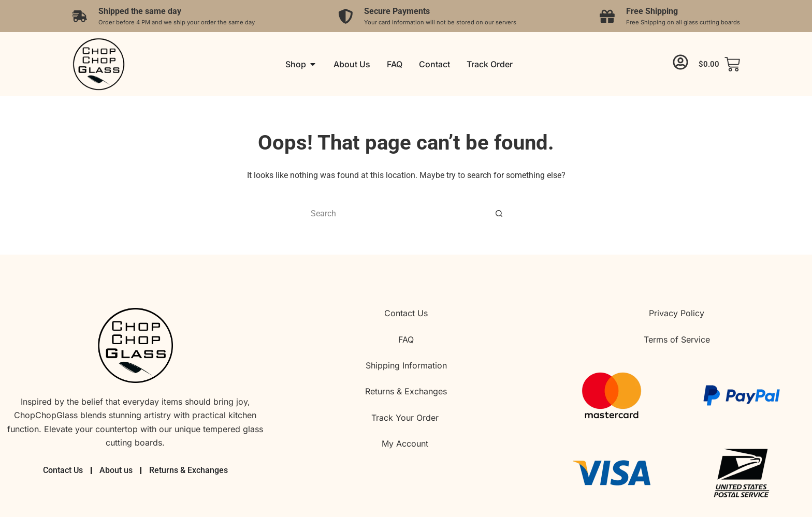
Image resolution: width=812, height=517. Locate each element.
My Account (406, 444)
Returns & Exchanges (406, 391)
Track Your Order (406, 418)
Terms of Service (677, 339)
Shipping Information (406, 365)
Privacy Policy (677, 313)
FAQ (406, 339)
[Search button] (499, 213)
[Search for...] (396, 213)
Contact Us (406, 313)
